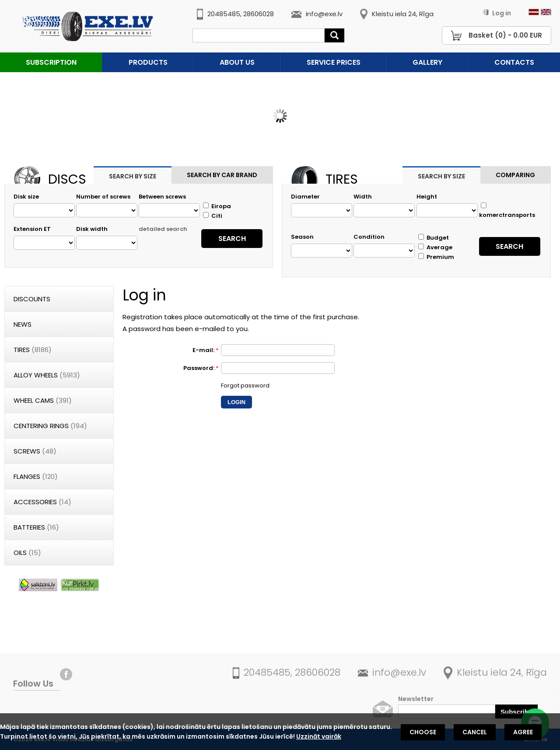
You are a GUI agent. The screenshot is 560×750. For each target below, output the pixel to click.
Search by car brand (222, 175)
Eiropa (217, 206)
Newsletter (416, 699)
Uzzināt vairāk (319, 736)
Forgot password (245, 385)
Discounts (32, 299)
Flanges (36, 476)
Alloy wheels (47, 375)
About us (237, 62)
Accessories (42, 502)
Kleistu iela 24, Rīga (403, 14)
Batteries (36, 527)
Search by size (133, 176)
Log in (497, 13)
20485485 (224, 14)
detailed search (163, 229)
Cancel (475, 732)
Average (435, 247)
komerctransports (507, 211)
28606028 (259, 14)
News (23, 324)
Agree (523, 732)
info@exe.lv (324, 14)
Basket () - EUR (505, 35)
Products (148, 62)
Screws (35, 451)
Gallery (427, 62)
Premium (436, 257)
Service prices (334, 62)
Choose (423, 732)
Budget (434, 238)
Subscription (51, 62)
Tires (33, 350)
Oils (27, 553)
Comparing (515, 175)
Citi (213, 216)
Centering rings (50, 426)
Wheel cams (43, 400)
